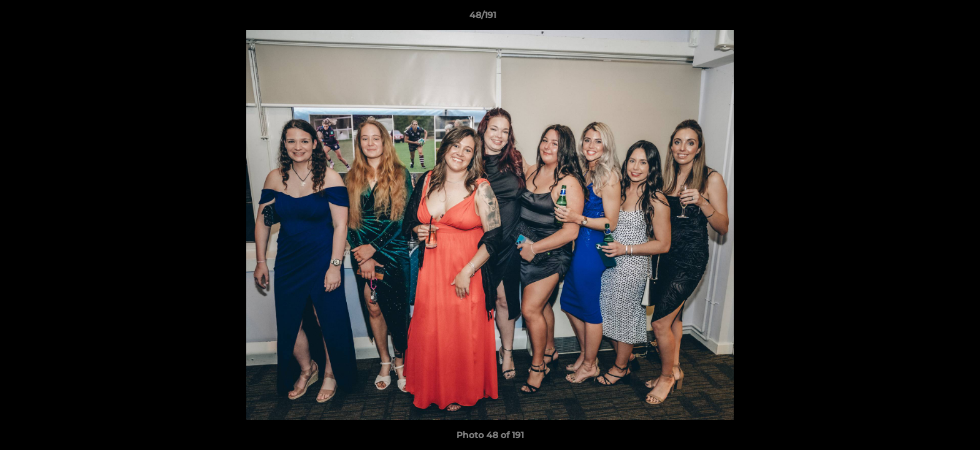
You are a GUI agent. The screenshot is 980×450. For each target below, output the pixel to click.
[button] (927, 18)
